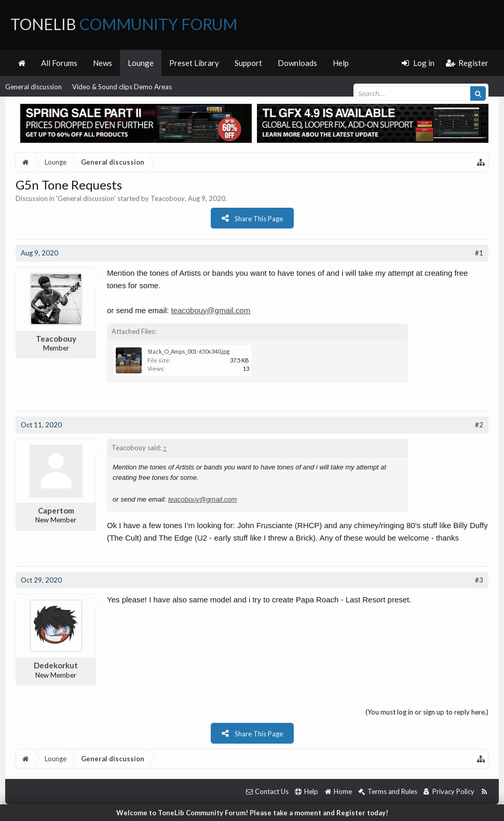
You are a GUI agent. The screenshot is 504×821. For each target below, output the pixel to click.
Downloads (297, 63)
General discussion (33, 87)
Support (248, 63)
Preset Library (194, 63)
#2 (479, 425)
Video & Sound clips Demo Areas (122, 87)
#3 (479, 580)
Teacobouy (168, 198)
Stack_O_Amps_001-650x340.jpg (188, 351)
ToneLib (124, 24)
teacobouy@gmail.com (210, 310)
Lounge (141, 63)
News (103, 63)
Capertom (56, 510)
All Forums (59, 63)
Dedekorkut (56, 665)
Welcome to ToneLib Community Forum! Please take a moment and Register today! (252, 813)
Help (341, 63)
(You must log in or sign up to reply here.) (427, 712)
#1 (479, 253)
